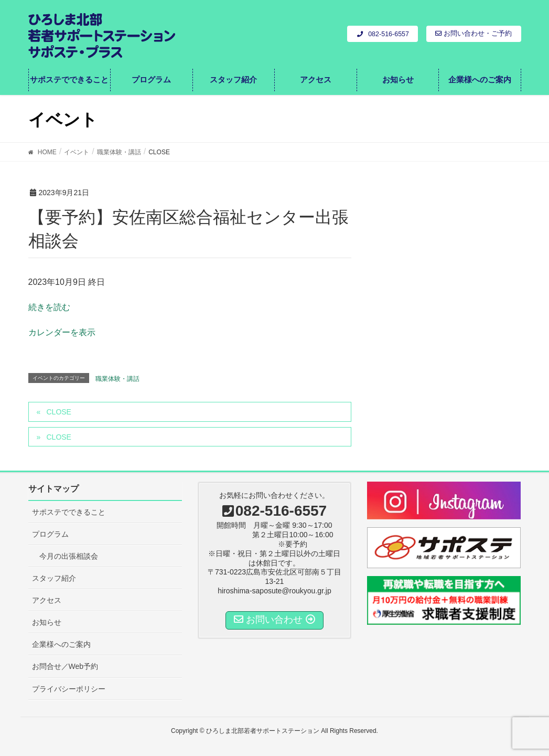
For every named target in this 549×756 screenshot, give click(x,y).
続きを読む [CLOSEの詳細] (49, 307)
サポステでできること (69, 512)
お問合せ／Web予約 (65, 666)
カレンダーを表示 (62, 332)
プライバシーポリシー (69, 689)
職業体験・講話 (117, 379)
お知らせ (47, 622)
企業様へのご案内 (61, 644)
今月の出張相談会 (69, 556)
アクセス (47, 600)
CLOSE (58, 412)
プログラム (50, 534)
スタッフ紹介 (54, 578)
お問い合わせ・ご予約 (473, 34)
